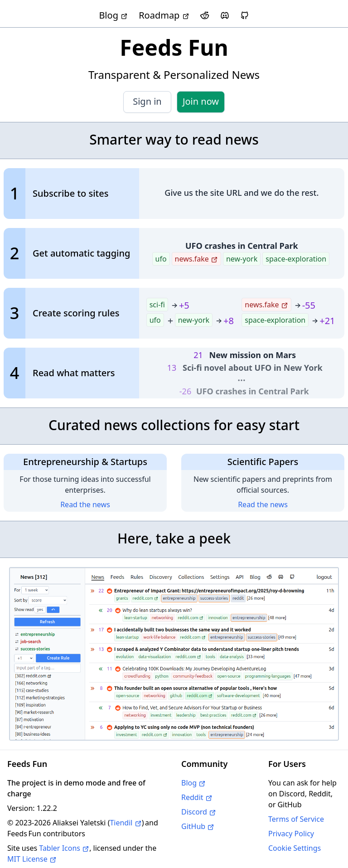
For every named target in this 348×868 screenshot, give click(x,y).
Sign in (147, 101)
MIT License (32, 859)
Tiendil (126, 823)
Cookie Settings (295, 848)
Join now (201, 101)
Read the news (85, 504)
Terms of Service (296, 819)
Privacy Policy (291, 834)
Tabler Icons (64, 848)
